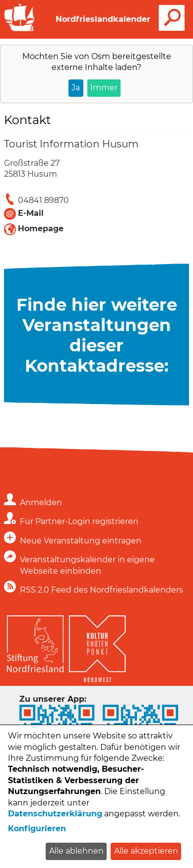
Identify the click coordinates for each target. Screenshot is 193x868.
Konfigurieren (37, 829)
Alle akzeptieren (146, 851)
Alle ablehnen (76, 851)
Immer (104, 88)
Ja (76, 88)
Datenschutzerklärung (55, 814)
